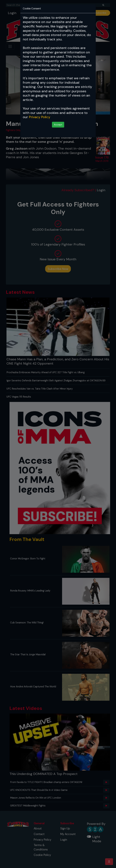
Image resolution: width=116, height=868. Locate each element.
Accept (58, 125)
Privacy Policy (39, 117)
